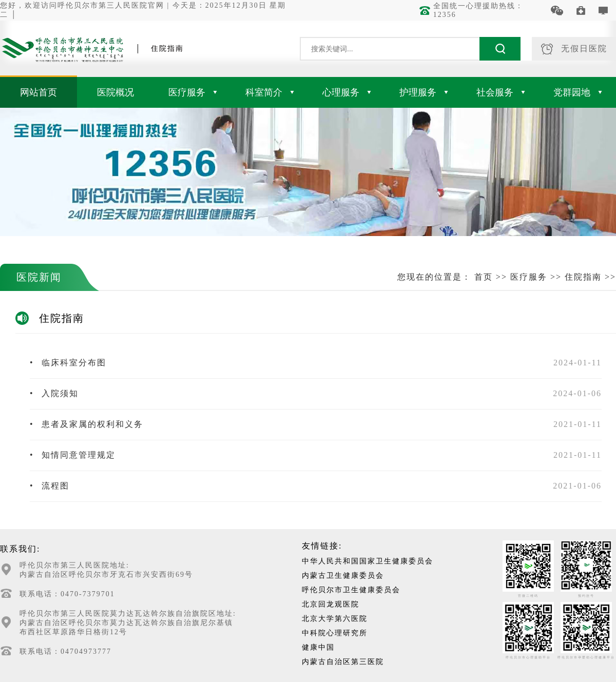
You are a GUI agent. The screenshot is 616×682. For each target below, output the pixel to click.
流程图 (50, 486)
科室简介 (270, 92)
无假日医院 (574, 49)
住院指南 (583, 277)
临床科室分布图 (68, 363)
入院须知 (54, 393)
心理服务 (347, 92)
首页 (484, 277)
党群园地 (578, 92)
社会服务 (501, 92)
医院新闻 (39, 277)
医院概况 (115, 92)
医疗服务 (193, 92)
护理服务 (424, 92)
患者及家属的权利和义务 (86, 424)
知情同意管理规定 (73, 455)
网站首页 (38, 92)
